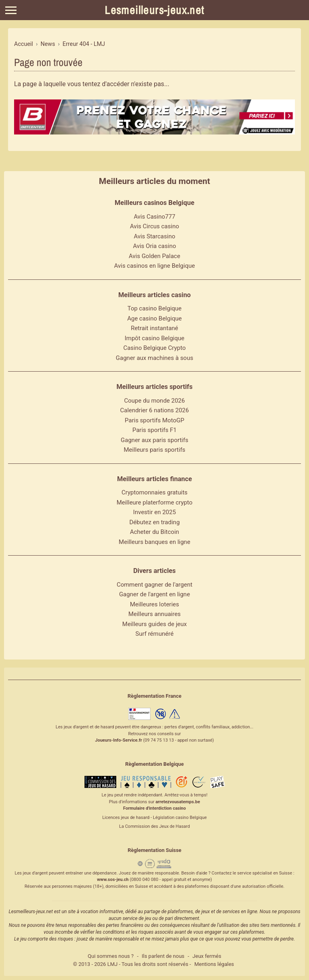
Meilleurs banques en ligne (154, 542)
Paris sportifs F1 (154, 430)
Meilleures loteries (154, 604)
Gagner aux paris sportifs (154, 440)
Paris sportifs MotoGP (154, 420)
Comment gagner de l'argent (154, 585)
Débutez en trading (154, 522)
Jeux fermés (207, 956)
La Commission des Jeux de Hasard (154, 826)
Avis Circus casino (154, 226)
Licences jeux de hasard (126, 818)
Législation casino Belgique (180, 818)
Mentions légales (214, 964)
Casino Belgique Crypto (154, 348)
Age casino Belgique (154, 318)
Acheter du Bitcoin (154, 532)
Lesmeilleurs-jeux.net (154, 10)
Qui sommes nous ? (111, 956)
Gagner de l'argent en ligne (154, 594)
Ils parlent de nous (163, 956)
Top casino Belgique (155, 308)
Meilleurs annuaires (154, 614)
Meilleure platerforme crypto (155, 502)
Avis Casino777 (154, 217)
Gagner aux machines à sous (154, 358)
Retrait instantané (154, 328)
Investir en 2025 (154, 512)
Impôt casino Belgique (155, 338)
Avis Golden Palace (154, 256)
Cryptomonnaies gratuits (154, 492)
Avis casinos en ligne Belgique (155, 266)
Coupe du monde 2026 (155, 401)
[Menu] (11, 10)
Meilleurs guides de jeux (154, 624)
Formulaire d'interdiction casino (154, 808)
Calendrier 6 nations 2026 (155, 410)
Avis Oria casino (155, 246)
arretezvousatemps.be (178, 802)
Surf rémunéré (155, 634)
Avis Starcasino (155, 236)
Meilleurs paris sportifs (154, 450)
